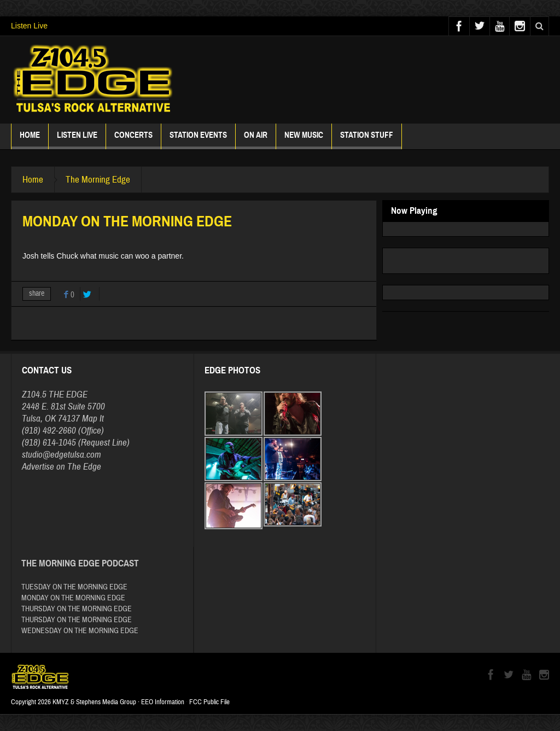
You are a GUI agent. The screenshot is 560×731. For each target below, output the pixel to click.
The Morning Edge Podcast (80, 563)
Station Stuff (367, 140)
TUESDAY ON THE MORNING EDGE (74, 587)
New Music (304, 140)
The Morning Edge (98, 180)
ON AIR (256, 140)
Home (30, 140)
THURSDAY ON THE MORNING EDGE (77, 609)
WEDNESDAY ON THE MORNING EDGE (80, 631)
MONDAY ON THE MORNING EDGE (73, 598)
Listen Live (29, 26)
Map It (93, 419)
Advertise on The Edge (62, 467)
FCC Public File (209, 702)
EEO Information (163, 702)
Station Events (198, 140)
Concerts (133, 140)
